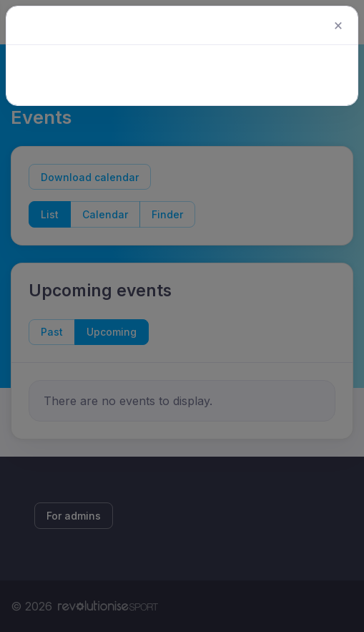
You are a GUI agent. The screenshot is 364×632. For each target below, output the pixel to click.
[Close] (338, 25)
